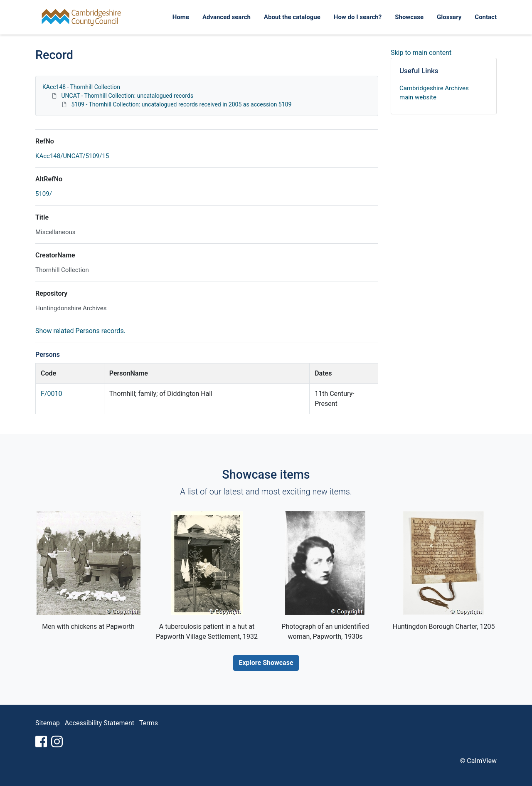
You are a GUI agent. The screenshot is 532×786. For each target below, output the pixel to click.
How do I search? (358, 17)
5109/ (44, 194)
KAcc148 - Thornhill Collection (81, 87)
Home (181, 17)
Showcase (409, 17)
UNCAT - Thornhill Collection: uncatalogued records (127, 96)
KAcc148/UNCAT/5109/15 (72, 156)
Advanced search (227, 17)
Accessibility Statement (100, 723)
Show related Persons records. (80, 331)
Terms (149, 723)
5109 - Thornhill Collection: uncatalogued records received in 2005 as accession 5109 (181, 104)
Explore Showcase (266, 663)
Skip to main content (421, 53)
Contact (486, 17)
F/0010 (51, 394)
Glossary (449, 17)
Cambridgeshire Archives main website (434, 93)
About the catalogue (292, 17)
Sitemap (48, 723)
